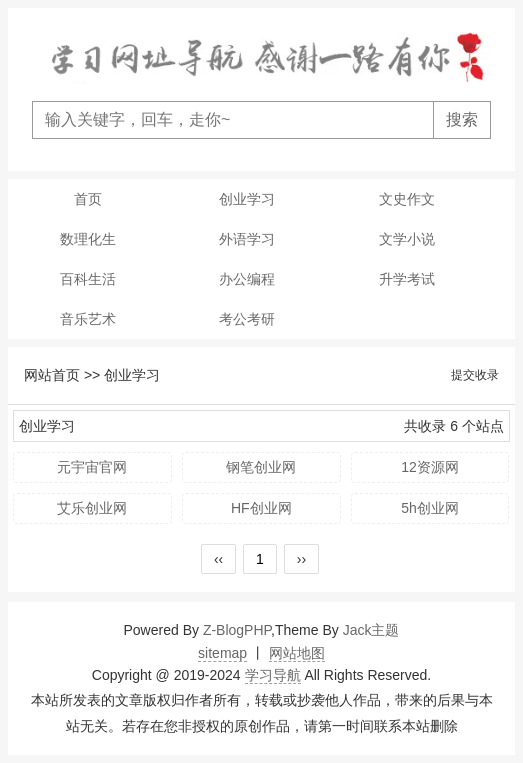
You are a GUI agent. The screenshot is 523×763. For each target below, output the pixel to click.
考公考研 (247, 319)
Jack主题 (371, 630)
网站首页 (52, 375)
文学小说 (407, 239)
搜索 (462, 119)
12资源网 (430, 467)
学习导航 (273, 675)
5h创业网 (430, 508)
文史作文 (407, 199)
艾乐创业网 (92, 508)
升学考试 (407, 279)
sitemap (222, 653)
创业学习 (247, 199)
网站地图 (297, 653)
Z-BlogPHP (237, 630)
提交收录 (475, 375)
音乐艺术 (88, 319)
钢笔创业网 (261, 467)
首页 (88, 199)
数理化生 (88, 239)
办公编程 (247, 279)
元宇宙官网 (92, 467)
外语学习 (247, 239)
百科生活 (88, 279)
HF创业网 (261, 508)
